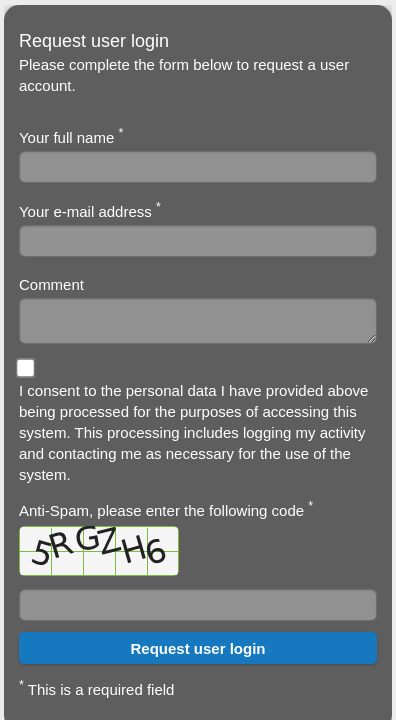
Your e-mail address (90, 210)
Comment (51, 284)
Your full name (71, 136)
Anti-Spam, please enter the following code (166, 537)
